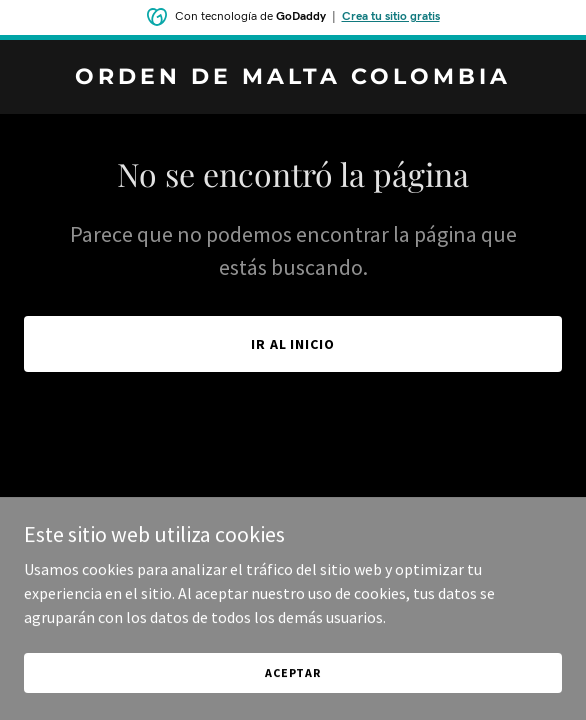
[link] (293, 78)
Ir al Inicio (293, 344)
